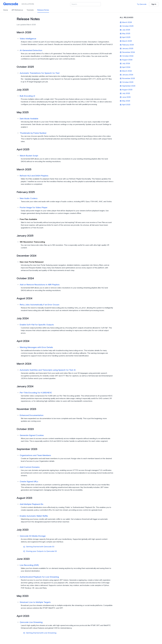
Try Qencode (142, 4)
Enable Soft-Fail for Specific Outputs (37, 325)
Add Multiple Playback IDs (32, 504)
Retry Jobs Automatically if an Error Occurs (40, 305)
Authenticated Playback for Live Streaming (39, 577)
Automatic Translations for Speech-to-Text (40, 73)
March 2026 (126, 22)
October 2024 (127, 56)
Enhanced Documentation (32, 415)
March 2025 (126, 41)
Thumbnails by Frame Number (33, 133)
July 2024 (125, 64)
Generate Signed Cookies (32, 435)
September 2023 (128, 86)
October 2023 (127, 82)
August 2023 (126, 90)
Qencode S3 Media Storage (33, 536)
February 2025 (127, 45)
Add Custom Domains (30, 467)
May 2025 (125, 34)
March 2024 (126, 71)
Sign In (154, 4)
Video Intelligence (28, 39)
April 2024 (125, 67)
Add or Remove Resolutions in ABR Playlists (40, 285)
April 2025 (125, 37)
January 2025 (126, 49)
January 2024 (126, 75)
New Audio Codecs (29, 198)
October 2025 (127, 26)
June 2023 (125, 97)
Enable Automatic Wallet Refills (34, 516)
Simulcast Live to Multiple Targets (35, 602)
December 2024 (127, 52)
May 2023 (125, 101)
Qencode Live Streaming (31, 622)
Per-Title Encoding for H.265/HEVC (36, 393)
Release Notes (43, 10)
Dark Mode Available (29, 119)
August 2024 (126, 60)
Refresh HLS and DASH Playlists (34, 176)
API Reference (17, 10)
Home (6, 10)
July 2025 (125, 30)
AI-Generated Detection (31, 50)
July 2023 (125, 93)
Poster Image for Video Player (34, 208)
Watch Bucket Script (29, 156)
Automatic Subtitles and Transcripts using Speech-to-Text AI (48, 370)
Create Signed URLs (29, 482)
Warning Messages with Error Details (36, 347)
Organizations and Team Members (35, 455)
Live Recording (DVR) (29, 565)
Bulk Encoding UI (27, 96)
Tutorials (30, 10)
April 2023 (125, 105)
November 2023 (127, 78)
